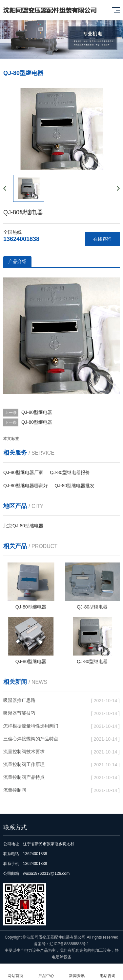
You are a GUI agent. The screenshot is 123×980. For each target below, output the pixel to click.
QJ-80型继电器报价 (70, 472)
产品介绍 (17, 261)
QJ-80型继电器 (37, 412)
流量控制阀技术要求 (24, 752)
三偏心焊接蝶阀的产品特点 (31, 739)
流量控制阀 (15, 790)
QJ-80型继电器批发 (74, 486)
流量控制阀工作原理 (24, 764)
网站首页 (15, 972)
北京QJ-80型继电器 (23, 526)
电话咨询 (108, 972)
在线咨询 (102, 239)
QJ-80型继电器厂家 (23, 472)
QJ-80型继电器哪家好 (26, 486)
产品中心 (46, 972)
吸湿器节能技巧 (19, 713)
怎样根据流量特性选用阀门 (31, 726)
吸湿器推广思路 (19, 700)
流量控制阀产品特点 (24, 777)
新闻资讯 (77, 972)
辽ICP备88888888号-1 (69, 944)
